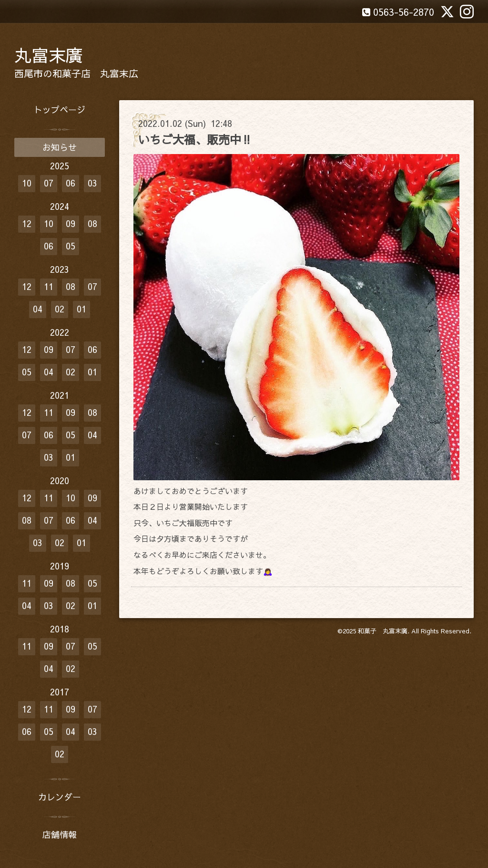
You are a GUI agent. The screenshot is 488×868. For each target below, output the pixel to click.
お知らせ (60, 147)
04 (38, 309)
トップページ (60, 109)
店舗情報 (60, 834)
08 (92, 223)
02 (60, 309)
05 (71, 246)
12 (27, 223)
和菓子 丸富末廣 (383, 631)
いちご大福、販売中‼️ (195, 139)
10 (27, 183)
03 (92, 183)
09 (71, 223)
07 (49, 183)
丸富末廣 (49, 55)
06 (71, 183)
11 (49, 286)
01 (81, 309)
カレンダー (60, 797)
